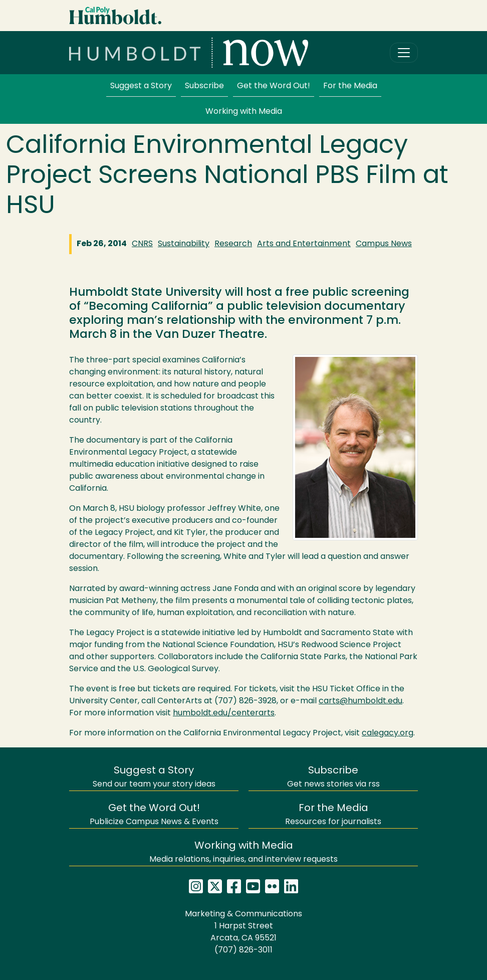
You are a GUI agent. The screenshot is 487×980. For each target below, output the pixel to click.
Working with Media (244, 112)
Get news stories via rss (333, 777)
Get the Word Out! (274, 86)
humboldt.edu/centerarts (224, 713)
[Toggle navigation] (404, 53)
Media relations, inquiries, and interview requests (243, 852)
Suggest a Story (141, 86)
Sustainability (184, 244)
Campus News (384, 244)
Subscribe (204, 86)
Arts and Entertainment (304, 244)
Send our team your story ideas (154, 777)
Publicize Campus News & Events (154, 815)
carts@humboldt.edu (360, 701)
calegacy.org (388, 733)
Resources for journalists (333, 815)
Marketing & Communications (243, 914)
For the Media (350, 86)
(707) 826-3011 (243, 950)
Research (233, 244)
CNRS (142, 244)
